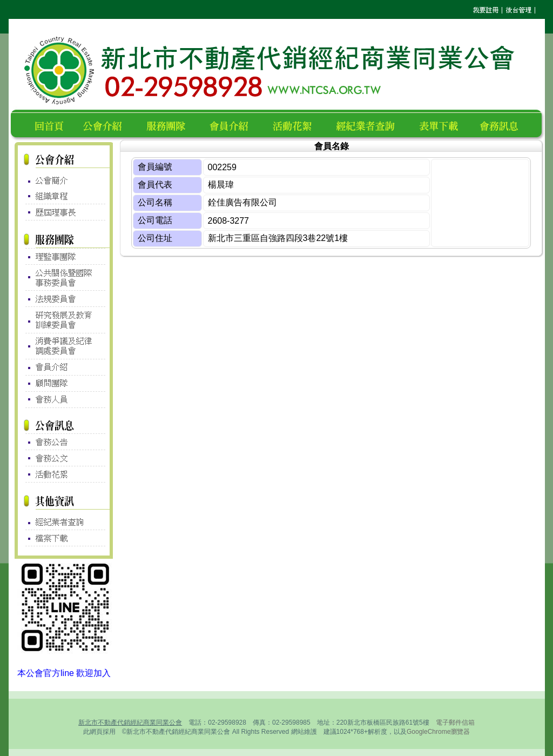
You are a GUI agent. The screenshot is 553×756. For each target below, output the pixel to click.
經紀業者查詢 (370, 125)
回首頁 (51, 125)
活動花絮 (297, 125)
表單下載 (442, 125)
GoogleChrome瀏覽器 (438, 732)
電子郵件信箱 (455, 722)
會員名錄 (234, 125)
